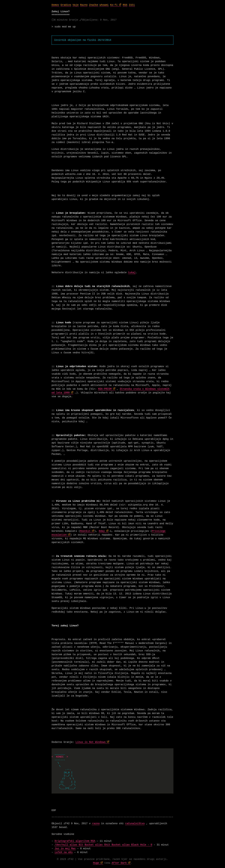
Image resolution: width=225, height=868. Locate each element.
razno (96, 824)
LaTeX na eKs (64, 852)
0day (102, 531)
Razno (84, 5)
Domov (55, 5)
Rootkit (85, 531)
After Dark (119, 863)
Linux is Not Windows (91, 742)
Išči (132, 5)
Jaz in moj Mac (65, 849)
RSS (125, 5)
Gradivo (66, 5)
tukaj (132, 273)
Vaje (75, 5)
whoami (104, 5)
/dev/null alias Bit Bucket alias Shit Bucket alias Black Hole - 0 (103, 845)
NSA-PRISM (105, 389)
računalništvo (135, 824)
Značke (94, 5)
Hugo (96, 863)
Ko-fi (114, 5)
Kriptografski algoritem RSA (75, 841)
